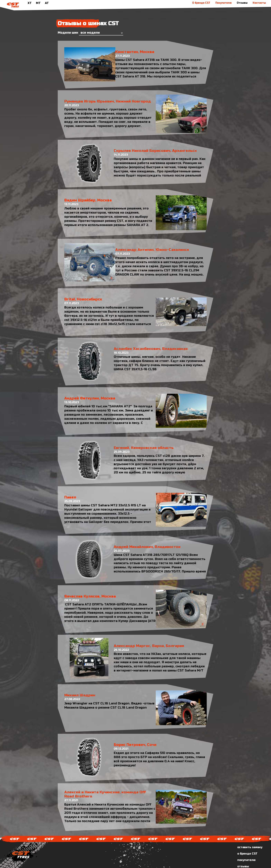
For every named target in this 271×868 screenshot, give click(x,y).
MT (38, 3)
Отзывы (242, 3)
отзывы (243, 852)
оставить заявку (250, 833)
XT (30, 3)
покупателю (246, 846)
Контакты (259, 3)
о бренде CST (247, 840)
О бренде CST (201, 3)
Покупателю (223, 3)
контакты (245, 859)
